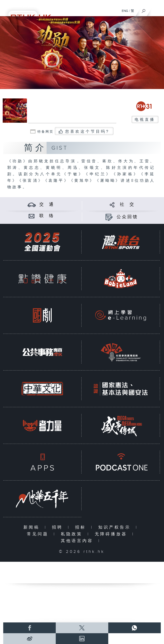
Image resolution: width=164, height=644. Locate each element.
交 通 (47, 205)
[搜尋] (144, 10)
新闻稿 (33, 527)
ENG (125, 11)
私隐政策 (73, 534)
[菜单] (156, 10)
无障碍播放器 (112, 534)
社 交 (127, 205)
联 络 (47, 216)
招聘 (59, 527)
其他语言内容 (78, 541)
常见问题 (39, 534)
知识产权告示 (116, 527)
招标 (82, 527)
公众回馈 (127, 217)
